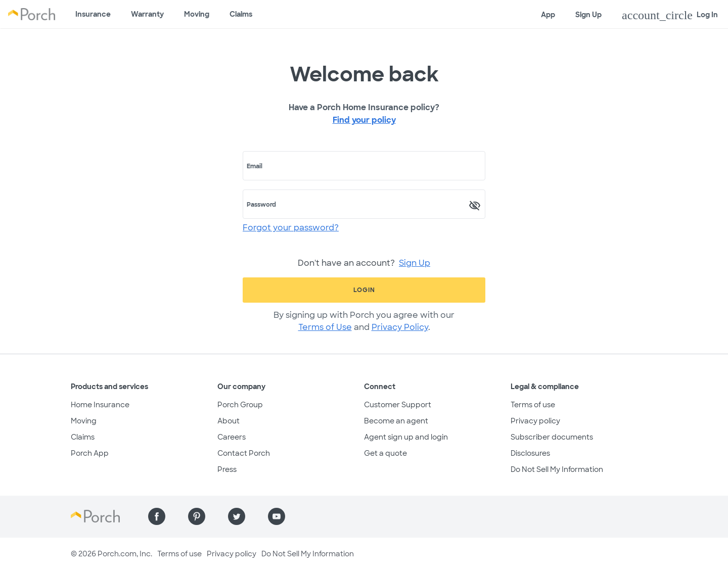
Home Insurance (100, 405)
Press (227, 469)
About (229, 421)
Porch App (90, 453)
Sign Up (588, 15)
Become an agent (396, 421)
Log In (670, 15)
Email (255, 166)
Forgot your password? (291, 228)
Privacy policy (535, 421)
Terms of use (533, 405)
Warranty (147, 14)
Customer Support (398, 405)
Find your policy (364, 120)
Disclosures (530, 453)
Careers (232, 437)
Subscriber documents (552, 437)
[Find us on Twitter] (237, 516)
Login (364, 290)
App (548, 15)
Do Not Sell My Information (557, 469)
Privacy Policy (400, 327)
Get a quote (385, 453)
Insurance (93, 14)
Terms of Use (325, 327)
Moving (197, 14)
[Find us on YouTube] (277, 516)
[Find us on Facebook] (157, 516)
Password (261, 205)
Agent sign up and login (406, 437)
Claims (241, 14)
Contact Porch (244, 453)
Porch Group (240, 405)
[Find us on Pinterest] (197, 516)
